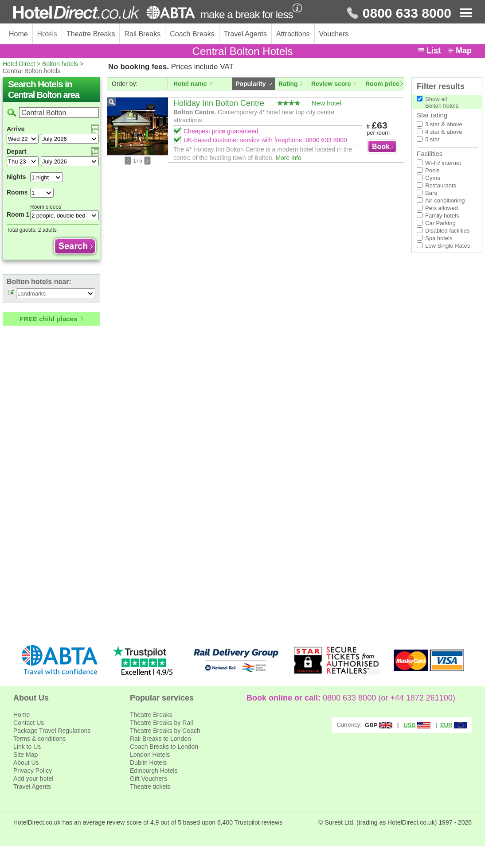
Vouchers (334, 34)
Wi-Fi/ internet (443, 163)
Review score (331, 84)
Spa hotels (439, 238)
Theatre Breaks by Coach (165, 731)
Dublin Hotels (148, 763)
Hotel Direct (19, 64)
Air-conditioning (445, 200)
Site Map (25, 755)
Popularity (250, 84)
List (434, 51)
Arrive (16, 129)
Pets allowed (442, 208)
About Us (26, 763)
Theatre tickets (150, 786)
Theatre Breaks (91, 34)
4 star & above (444, 132)
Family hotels (442, 216)
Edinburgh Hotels (154, 771)
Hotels (47, 34)
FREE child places (48, 319)
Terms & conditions (39, 739)
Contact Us (29, 723)
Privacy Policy (33, 771)
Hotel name (190, 84)
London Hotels (150, 755)
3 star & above (444, 124)
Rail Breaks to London (160, 739)
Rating (288, 84)
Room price (382, 84)
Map (464, 51)
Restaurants (441, 185)
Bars (431, 193)
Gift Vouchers (149, 778)
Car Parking (440, 223)
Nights (16, 177)
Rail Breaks (142, 34)
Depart (16, 152)
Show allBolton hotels (442, 102)
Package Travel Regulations (52, 731)
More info (288, 158)
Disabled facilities (447, 231)
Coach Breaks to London (164, 747)
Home (18, 34)
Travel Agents (245, 34)
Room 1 (18, 214)
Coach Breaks (192, 34)
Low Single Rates (448, 246)
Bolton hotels (60, 64)
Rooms (17, 192)
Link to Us (27, 747)
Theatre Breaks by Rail (161, 723)
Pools (432, 170)
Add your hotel (33, 778)
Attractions (293, 34)
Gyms (433, 178)
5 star (432, 139)
